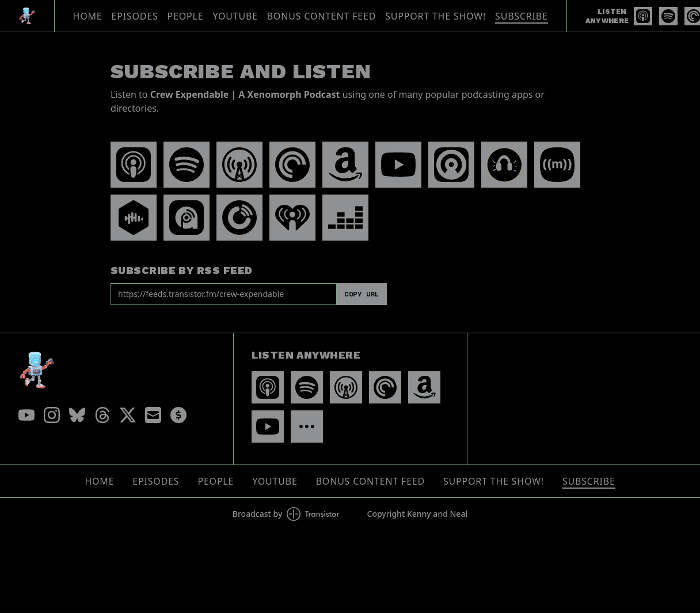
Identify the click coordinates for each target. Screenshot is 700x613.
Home (88, 16)
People (186, 16)
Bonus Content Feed (322, 16)
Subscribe (522, 16)
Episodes (135, 16)
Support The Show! (435, 16)
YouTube (235, 16)
